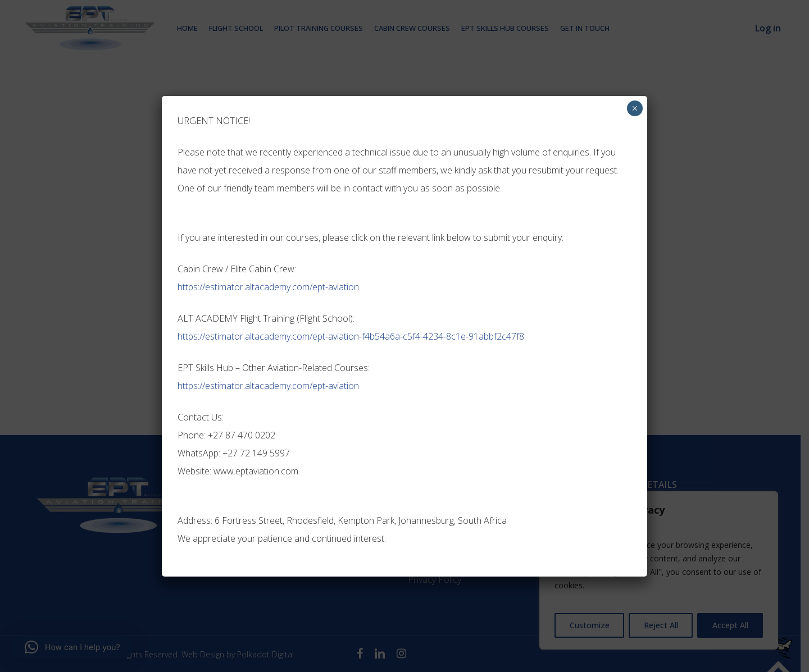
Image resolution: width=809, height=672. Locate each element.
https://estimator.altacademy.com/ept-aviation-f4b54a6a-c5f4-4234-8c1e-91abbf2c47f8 (351, 336)
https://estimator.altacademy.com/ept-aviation (268, 287)
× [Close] (635, 108)
